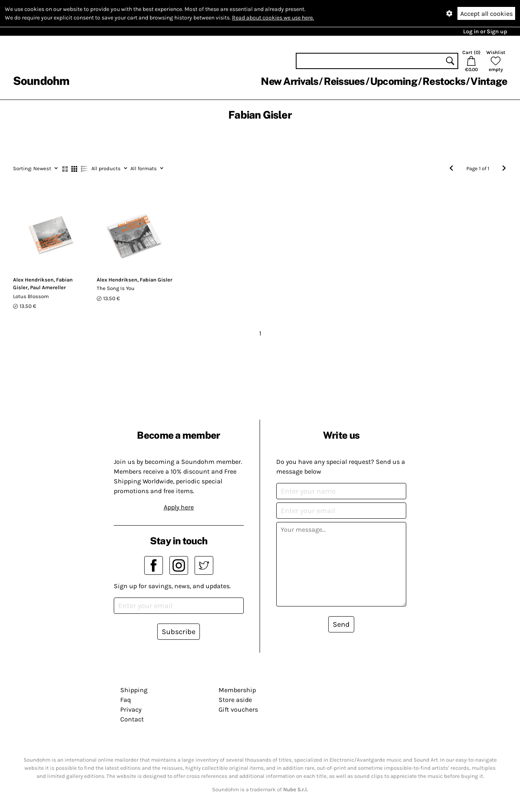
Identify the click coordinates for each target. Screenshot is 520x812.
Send (341, 624)
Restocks (444, 81)
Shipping (134, 690)
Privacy (131, 709)
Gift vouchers (238, 709)
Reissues (344, 81)
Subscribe (179, 632)
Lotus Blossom (31, 296)
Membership (237, 690)
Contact (132, 719)
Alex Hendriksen (33, 280)
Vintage (489, 81)
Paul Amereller (48, 287)
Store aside (235, 700)
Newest (35, 168)
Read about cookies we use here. (273, 18)
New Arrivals (289, 81)
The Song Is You (116, 288)
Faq (126, 700)
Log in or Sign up (485, 31)
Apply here (179, 507)
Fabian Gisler (156, 280)
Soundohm (41, 81)
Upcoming (394, 81)
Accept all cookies (486, 14)
